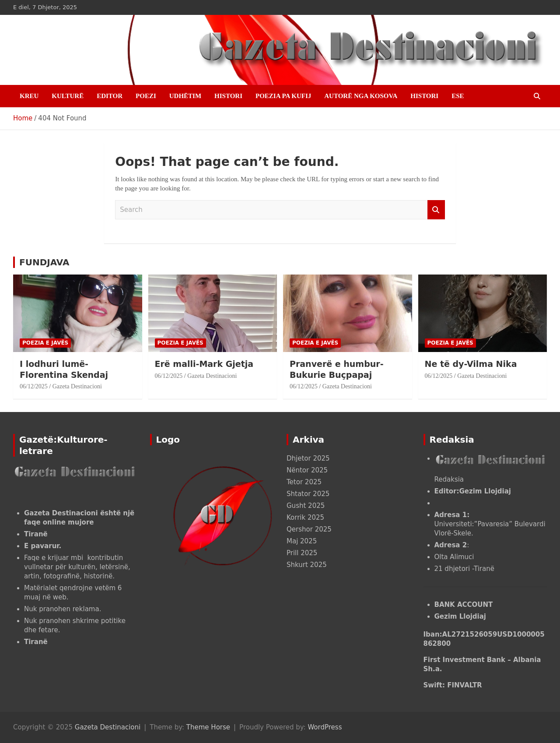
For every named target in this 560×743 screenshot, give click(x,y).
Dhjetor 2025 (308, 458)
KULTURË (68, 96)
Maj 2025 (302, 541)
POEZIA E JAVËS (45, 343)
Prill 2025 (302, 553)
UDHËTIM (185, 96)
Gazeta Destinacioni (77, 386)
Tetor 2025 (304, 482)
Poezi (146, 96)
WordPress (325, 727)
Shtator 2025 (308, 494)
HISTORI (228, 96)
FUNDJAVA (44, 262)
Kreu (29, 96)
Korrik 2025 (305, 518)
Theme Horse (208, 727)
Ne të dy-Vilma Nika (471, 364)
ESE (458, 96)
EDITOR (110, 96)
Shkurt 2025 (307, 565)
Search (436, 210)
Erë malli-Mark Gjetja (206, 364)
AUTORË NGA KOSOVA (361, 96)
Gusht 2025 (306, 506)
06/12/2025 (34, 386)
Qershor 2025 (309, 529)
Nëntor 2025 (307, 470)
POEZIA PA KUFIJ (283, 96)
